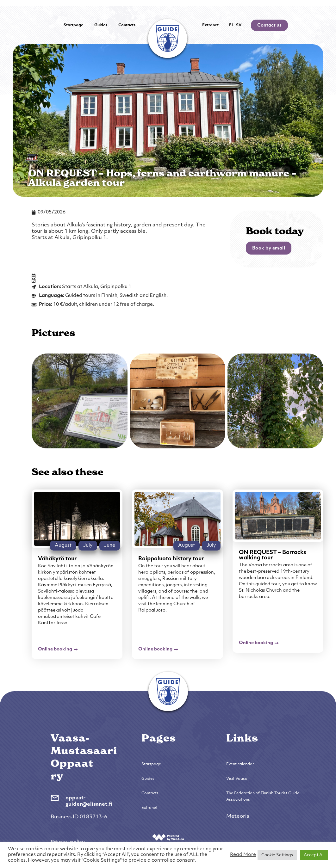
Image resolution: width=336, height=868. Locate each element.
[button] (38, 399)
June (110, 546)
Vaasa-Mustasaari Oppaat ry (84, 757)
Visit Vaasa (237, 779)
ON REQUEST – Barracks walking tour (272, 555)
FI (231, 25)
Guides (101, 25)
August (63, 546)
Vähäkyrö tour (57, 559)
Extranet (210, 25)
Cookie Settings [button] (277, 855)
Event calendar (240, 764)
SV (239, 25)
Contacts (127, 25)
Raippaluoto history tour (171, 559)
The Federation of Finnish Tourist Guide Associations (263, 797)
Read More (243, 855)
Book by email (269, 248)
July (88, 546)
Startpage (73, 25)
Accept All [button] (314, 855)
